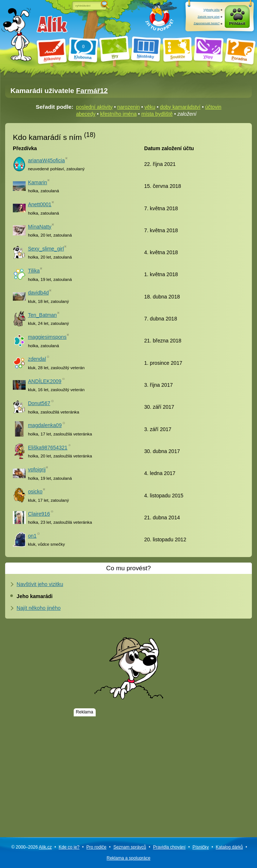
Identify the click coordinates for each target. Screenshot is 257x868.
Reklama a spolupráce (128, 858)
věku (150, 107)
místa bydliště (157, 114)
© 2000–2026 (32, 847)
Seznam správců (130, 847)
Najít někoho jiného (38, 608)
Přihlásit (237, 23)
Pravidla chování (169, 847)
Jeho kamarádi (34, 596)
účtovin (213, 107)
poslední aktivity (95, 107)
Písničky (201, 847)
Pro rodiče (97, 847)
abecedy (86, 114)
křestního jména (118, 114)
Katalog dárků (229, 847)
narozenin (129, 107)
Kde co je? (69, 847)
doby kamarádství (180, 107)
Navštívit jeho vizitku (40, 584)
